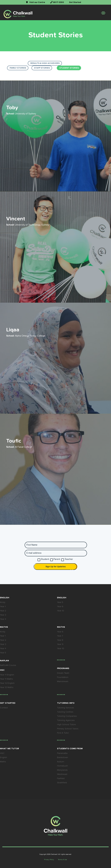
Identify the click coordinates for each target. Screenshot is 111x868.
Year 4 (3, 619)
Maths (3, 762)
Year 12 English (7, 683)
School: (10, 114)
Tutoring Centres (65, 712)
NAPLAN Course (8, 665)
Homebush (62, 766)
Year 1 (3, 607)
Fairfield (61, 778)
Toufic (14, 441)
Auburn (61, 762)
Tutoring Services (65, 708)
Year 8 (60, 640)
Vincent (16, 219)
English (4, 757)
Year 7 (60, 636)
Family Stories (18, 68)
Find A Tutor (63, 733)
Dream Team (63, 673)
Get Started (75, 2)
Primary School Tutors (68, 729)
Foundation (63, 677)
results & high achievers (45, 63)
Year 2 (3, 611)
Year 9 (60, 644)
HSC (2, 753)
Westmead (62, 774)
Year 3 (3, 615)
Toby (12, 108)
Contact (4, 708)
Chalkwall (54, 854)
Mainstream (63, 681)
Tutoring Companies (67, 716)
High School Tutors (66, 725)
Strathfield (62, 783)
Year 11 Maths (6, 679)
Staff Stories (42, 68)
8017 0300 (59, 2)
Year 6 (60, 607)
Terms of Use (62, 860)
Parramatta (62, 753)
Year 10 (61, 611)
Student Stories (69, 68)
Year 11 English (7, 675)
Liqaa (13, 330)
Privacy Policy (49, 860)
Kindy (3, 602)
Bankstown (63, 757)
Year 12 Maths (7, 687)
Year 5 (60, 602)
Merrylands (62, 770)
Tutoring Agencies (66, 720)
